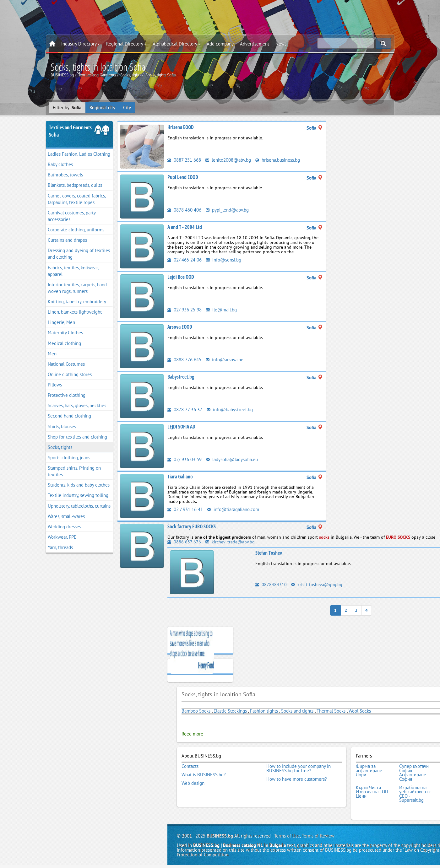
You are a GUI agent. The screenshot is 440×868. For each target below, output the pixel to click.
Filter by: (67, 108)
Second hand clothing (69, 416)
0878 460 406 (184, 210)
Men (52, 354)
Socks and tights (297, 711)
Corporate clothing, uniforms (76, 230)
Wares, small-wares (66, 516)
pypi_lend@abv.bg (227, 210)
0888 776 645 (184, 360)
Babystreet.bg (181, 377)
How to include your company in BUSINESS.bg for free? (299, 768)
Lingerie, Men (61, 322)
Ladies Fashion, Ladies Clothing (79, 154)
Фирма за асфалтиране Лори (369, 771)
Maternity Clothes (65, 333)
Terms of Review (318, 836)
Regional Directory (126, 44)
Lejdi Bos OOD (181, 277)
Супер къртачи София (414, 768)
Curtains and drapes (67, 240)
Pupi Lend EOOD (183, 177)
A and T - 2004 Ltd (185, 227)
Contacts (190, 766)
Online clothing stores (70, 374)
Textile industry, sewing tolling (78, 495)
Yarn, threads (60, 547)
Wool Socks (360, 711)
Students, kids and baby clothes (79, 485)
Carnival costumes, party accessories (72, 216)
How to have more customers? (297, 779)
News (281, 44)
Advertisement (255, 44)
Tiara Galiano (180, 477)
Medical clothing (64, 343)
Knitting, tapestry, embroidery (77, 302)
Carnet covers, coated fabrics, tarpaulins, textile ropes (77, 199)
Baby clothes (60, 164)
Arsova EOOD (180, 327)
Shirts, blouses (62, 426)
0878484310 (271, 585)
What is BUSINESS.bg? (204, 775)
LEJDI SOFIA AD (181, 427)
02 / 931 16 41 (185, 509)
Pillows (55, 385)
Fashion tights (264, 711)
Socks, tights (60, 447)
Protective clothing (67, 395)
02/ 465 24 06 (185, 260)
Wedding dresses (64, 527)
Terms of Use (287, 836)
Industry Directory (81, 44)
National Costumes (66, 364)
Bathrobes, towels (65, 175)
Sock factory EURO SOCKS (192, 526)
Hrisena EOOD (181, 127)
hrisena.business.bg (278, 160)
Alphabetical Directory (177, 44)
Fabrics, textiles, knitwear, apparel (73, 271)
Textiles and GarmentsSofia (70, 131)
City (127, 108)
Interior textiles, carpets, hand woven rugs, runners (77, 288)
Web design (193, 783)
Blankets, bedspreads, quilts (75, 185)
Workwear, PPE (62, 537)
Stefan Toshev (269, 553)
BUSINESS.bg (220, 836)
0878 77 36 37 (185, 410)
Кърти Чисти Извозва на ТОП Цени (372, 792)
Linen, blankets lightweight (75, 312)
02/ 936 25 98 (185, 310)
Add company (220, 44)
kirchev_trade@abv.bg (230, 542)
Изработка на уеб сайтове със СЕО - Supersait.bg (415, 794)
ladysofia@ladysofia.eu (232, 459)
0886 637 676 (184, 542)
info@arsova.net (225, 360)
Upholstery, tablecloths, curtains (79, 506)
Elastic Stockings (230, 711)
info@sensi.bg (224, 260)
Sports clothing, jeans (69, 458)
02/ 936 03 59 (185, 459)
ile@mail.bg (221, 310)
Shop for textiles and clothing (77, 437)
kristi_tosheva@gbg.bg (317, 585)
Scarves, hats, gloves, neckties (77, 405)
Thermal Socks (331, 711)
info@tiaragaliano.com (233, 509)
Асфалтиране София (413, 777)
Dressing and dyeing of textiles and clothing (79, 254)
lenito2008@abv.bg (228, 160)
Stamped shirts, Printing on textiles (74, 471)
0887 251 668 (184, 160)
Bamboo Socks (196, 711)
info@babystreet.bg (230, 410)
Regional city (102, 108)
